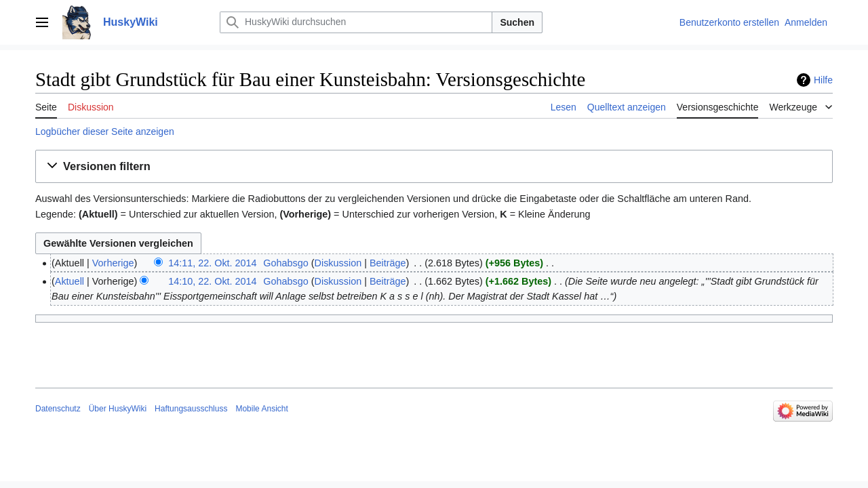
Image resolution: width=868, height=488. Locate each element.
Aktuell (70, 281)
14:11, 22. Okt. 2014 (212, 263)
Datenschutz (58, 409)
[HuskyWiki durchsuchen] (356, 22)
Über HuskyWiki (118, 409)
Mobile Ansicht (261, 409)
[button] (434, 167)
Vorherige (113, 263)
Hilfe (823, 80)
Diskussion (338, 263)
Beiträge (388, 263)
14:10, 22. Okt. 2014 (212, 281)
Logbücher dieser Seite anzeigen (105, 131)
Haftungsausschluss (191, 409)
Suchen (517, 22)
